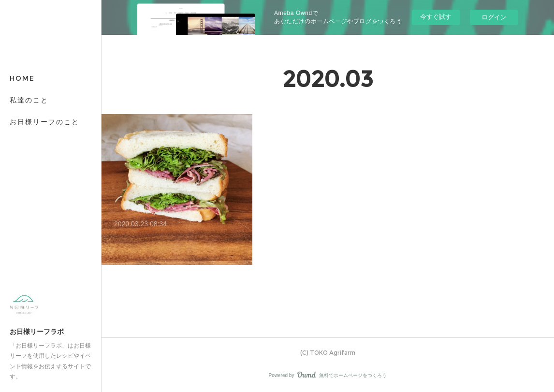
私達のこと (29, 100)
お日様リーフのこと (44, 122)
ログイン (494, 17)
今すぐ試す (436, 17)
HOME (22, 78)
